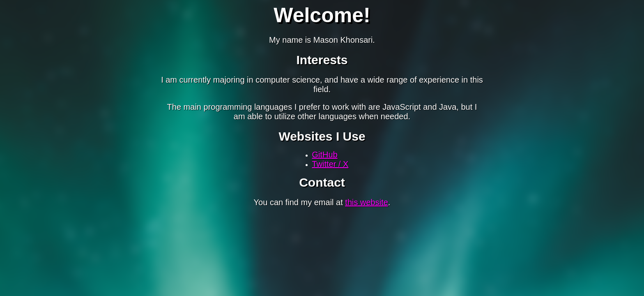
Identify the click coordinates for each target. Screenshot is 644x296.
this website (367, 202)
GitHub (325, 155)
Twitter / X (330, 164)
